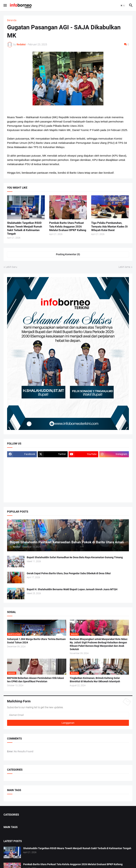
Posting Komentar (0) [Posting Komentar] (68, 254)
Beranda (12, 20)
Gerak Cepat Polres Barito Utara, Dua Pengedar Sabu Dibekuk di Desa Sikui (69, 573)
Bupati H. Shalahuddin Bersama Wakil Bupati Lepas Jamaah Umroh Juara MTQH (72, 589)
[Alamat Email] (68, 715)
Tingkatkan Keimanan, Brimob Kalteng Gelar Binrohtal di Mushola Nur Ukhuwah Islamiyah (95, 680)
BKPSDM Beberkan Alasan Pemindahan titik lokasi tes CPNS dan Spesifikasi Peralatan (36, 680)
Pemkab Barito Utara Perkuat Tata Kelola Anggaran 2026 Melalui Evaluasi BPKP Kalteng (68, 227)
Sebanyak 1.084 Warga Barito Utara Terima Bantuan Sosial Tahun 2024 (36, 641)
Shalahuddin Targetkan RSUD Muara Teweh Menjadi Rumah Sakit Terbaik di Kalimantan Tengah (25, 228)
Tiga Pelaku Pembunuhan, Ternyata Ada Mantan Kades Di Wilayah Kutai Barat (109, 227)
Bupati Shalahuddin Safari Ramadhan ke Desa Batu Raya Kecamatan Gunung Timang (75, 557)
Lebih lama (124, 267)
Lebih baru (11, 267)
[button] (5, 6)
